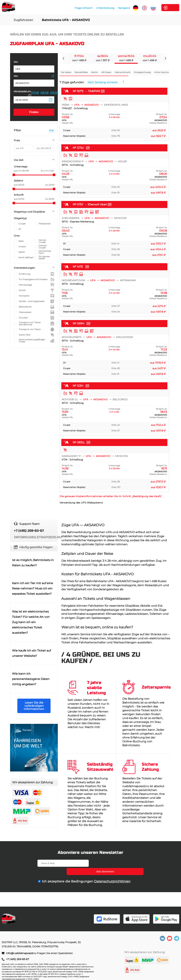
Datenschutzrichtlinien (112, 873)
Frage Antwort (65, 8)
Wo (16, 62)
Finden (34, 112)
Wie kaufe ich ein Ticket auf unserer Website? (31, 653)
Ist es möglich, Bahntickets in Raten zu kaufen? (33, 563)
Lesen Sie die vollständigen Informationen (34, 706)
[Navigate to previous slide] (63, 58)
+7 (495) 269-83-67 (17, 959)
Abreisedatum (22, 93)
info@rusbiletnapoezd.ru (21, 953)
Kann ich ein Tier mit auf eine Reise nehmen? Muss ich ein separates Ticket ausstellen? (33, 588)
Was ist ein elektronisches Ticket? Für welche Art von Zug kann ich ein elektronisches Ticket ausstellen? (31, 622)
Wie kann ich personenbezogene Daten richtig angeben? (31, 679)
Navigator (106, 8)
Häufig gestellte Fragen (36, 547)
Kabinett (159, 8)
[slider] (14, 175)
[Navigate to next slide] (165, 58)
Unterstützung (87, 8)
